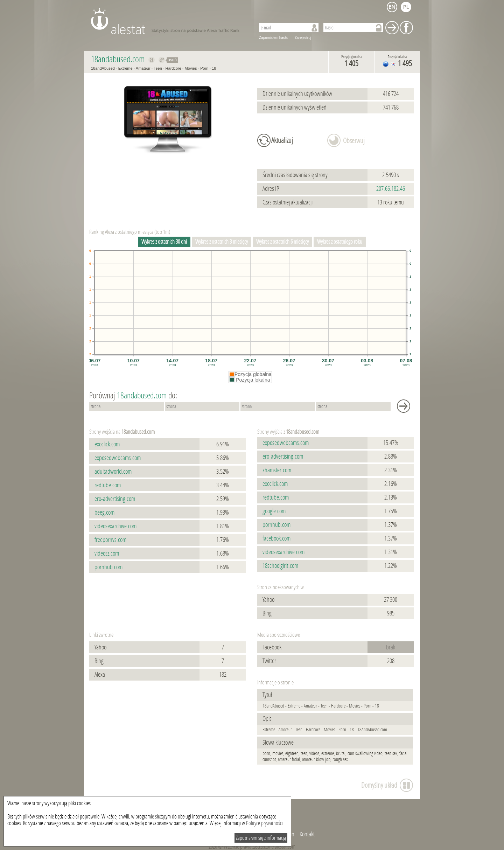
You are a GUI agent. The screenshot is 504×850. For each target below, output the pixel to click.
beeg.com (104, 513)
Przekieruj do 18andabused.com (162, 60)
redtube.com (108, 485)
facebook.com (276, 538)
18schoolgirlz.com (280, 566)
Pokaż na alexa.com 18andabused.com (152, 60)
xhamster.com (277, 470)
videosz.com (107, 553)
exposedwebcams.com (118, 458)
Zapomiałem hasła (273, 38)
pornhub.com (108, 567)
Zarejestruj (303, 38)
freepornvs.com (110, 540)
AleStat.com (169, 21)
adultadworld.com (113, 472)
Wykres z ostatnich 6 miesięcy (282, 242)
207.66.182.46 (391, 189)
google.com (274, 511)
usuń (172, 60)
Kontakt (307, 834)
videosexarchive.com (115, 526)
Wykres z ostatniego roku (340, 242)
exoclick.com (107, 444)
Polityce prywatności (264, 823)
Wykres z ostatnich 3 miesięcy (222, 242)
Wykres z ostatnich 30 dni (164, 242)
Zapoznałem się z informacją (261, 838)
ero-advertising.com (115, 499)
